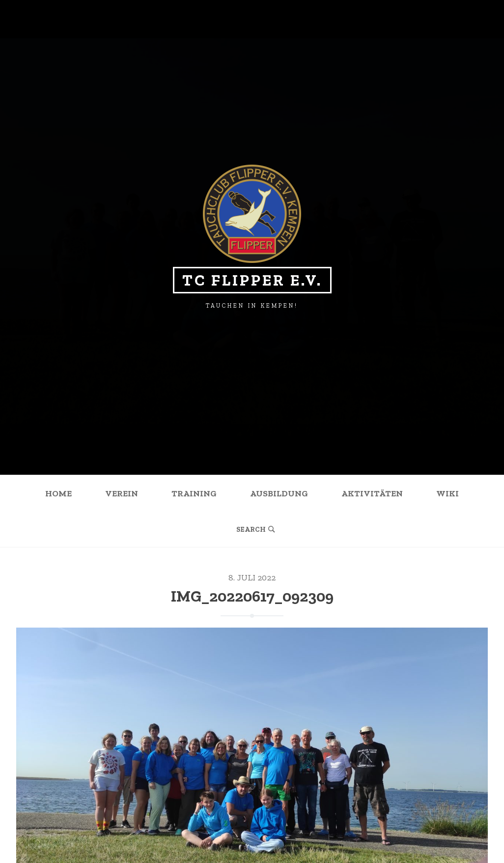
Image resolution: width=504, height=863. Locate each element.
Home (58, 493)
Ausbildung (279, 493)
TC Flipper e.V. (252, 280)
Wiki (448, 493)
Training (194, 493)
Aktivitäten (372, 493)
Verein (122, 493)
